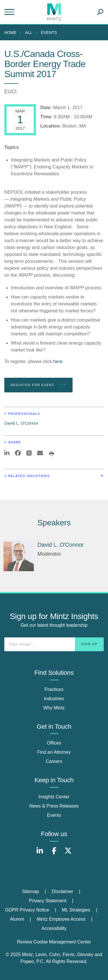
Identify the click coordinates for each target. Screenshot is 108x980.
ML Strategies (76, 910)
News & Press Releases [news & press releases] (54, 806)
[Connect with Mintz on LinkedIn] (40, 854)
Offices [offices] (54, 743)
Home (10, 33)
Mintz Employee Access (61, 919)
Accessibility (54, 928)
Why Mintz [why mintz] (54, 708)
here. (58, 361)
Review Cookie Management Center (54, 942)
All (29, 33)
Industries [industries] (54, 699)
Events (49, 33)
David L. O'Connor (21, 423)
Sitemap (31, 891)
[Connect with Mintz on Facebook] (54, 854)
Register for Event (38, 385)
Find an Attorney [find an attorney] (54, 752)
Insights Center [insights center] (54, 797)
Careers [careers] (54, 761)
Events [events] (54, 815)
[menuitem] (12, 33)
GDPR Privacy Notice (27, 910)
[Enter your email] (54, 644)
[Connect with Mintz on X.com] (68, 854)
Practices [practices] (54, 689)
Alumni (17, 919)
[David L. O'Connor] (19, 556)
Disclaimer (63, 891)
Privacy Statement (48, 901)
